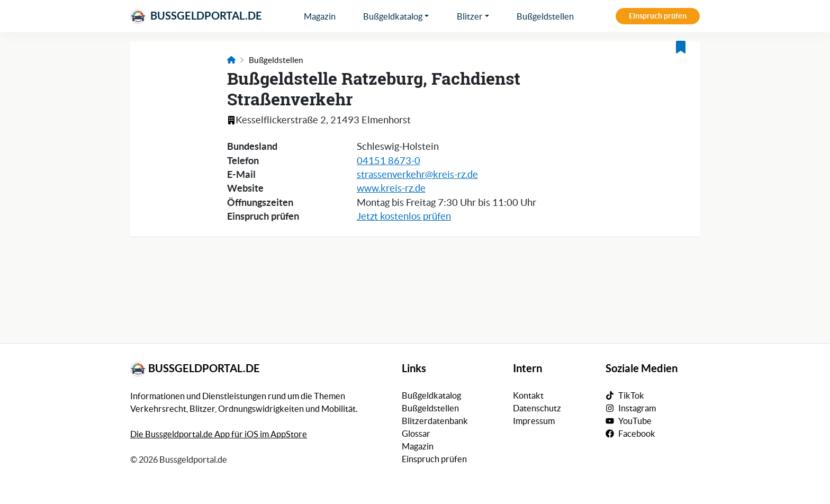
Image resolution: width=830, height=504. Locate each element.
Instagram (637, 408)
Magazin (320, 16)
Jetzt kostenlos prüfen (404, 217)
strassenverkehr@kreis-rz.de (417, 175)
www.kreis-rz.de (391, 188)
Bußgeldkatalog (393, 16)
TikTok (631, 395)
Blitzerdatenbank (435, 421)
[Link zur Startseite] (231, 60)
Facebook (637, 434)
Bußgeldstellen (545, 16)
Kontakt (528, 395)
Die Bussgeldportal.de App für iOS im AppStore (219, 434)
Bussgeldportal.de (196, 16)
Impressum (534, 421)
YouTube (635, 421)
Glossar (416, 434)
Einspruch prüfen (658, 16)
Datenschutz (537, 408)
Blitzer (470, 16)
